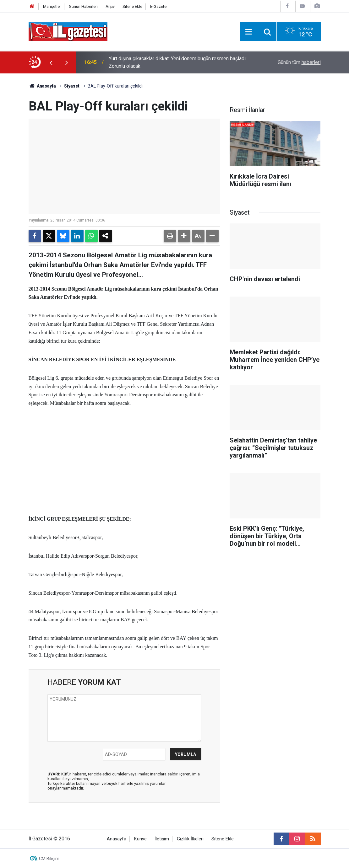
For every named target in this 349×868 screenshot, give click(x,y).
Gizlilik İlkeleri (190, 839)
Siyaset (72, 86)
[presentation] (51, 62)
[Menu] (249, 32)
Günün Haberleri (83, 6)
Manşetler (52, 6)
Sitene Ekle (132, 6)
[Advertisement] (124, 461)
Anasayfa (42, 86)
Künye (140, 839)
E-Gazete (158, 6)
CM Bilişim (49, 859)
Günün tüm (299, 62)
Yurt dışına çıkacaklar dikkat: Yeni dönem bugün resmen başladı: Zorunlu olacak (178, 62)
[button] (184, 236)
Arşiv (110, 6)
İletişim (162, 839)
